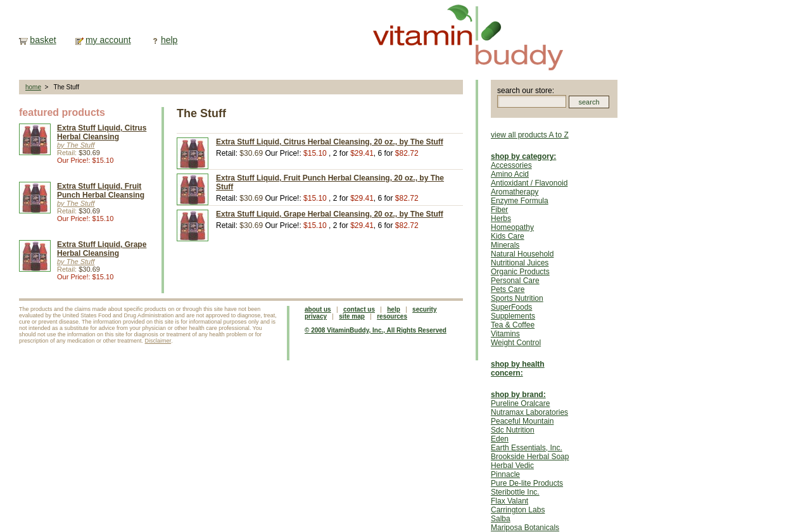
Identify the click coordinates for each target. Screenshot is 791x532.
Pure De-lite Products (527, 483)
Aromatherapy (515, 192)
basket (43, 40)
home (33, 87)
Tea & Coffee (513, 325)
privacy (316, 316)
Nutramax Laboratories (529, 412)
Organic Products (520, 272)
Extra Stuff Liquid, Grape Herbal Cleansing (102, 249)
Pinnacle (505, 474)
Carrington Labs (518, 510)
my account (108, 40)
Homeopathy (512, 227)
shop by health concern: (518, 369)
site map (352, 316)
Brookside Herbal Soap (530, 457)
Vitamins (505, 334)
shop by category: (523, 156)
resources (392, 316)
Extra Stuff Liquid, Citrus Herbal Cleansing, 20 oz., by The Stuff (330, 142)
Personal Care (515, 281)
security (424, 309)
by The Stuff (76, 145)
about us (318, 309)
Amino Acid (510, 174)
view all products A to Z (530, 135)
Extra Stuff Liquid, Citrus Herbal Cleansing (102, 132)
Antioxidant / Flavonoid (529, 183)
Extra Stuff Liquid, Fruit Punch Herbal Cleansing (101, 191)
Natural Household (522, 254)
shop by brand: (518, 395)
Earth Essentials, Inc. (527, 448)
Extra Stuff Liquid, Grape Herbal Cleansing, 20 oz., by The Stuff (330, 214)
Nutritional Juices (520, 263)
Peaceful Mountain (522, 421)
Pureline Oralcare (520, 403)
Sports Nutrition (517, 298)
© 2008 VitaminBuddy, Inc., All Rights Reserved (376, 330)
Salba (501, 519)
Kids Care (508, 236)
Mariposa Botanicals (525, 528)
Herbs (501, 218)
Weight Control (516, 343)
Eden (500, 439)
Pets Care (508, 289)
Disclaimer (158, 341)
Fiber (499, 210)
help (169, 40)
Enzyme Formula (520, 201)
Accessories (511, 165)
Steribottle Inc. (515, 492)
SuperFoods (511, 307)
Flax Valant (509, 501)
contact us (359, 309)
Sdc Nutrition (513, 430)
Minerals (505, 245)
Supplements (513, 316)
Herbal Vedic (512, 465)
